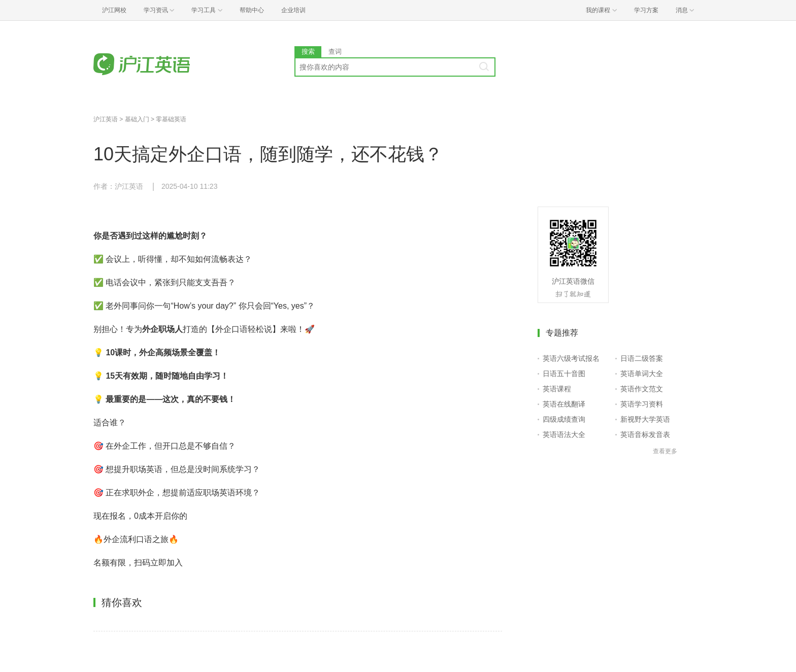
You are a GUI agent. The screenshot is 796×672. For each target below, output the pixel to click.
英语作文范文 (642, 389)
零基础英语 (171, 119)
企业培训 (293, 10)
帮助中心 (252, 10)
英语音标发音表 (645, 434)
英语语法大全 (564, 434)
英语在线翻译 (564, 404)
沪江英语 (106, 119)
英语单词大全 (642, 374)
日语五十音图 (564, 374)
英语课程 (557, 389)
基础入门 (137, 119)
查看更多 (665, 451)
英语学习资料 (642, 404)
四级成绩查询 (564, 419)
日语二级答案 (642, 358)
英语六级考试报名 (571, 358)
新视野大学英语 (645, 419)
